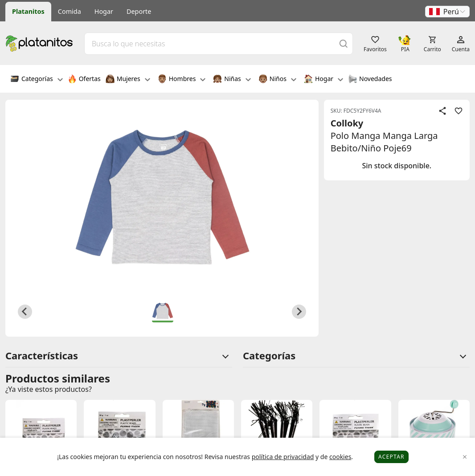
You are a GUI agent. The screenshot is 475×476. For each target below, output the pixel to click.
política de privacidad (283, 457)
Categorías (37, 80)
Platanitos (28, 11)
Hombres (182, 80)
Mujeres (128, 80)
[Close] (465, 457)
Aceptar (391, 457)
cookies (340, 457)
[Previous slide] (25, 312)
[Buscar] (344, 43)
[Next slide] (299, 312)
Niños (277, 80)
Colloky (347, 123)
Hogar (104, 11)
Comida (70, 11)
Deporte (139, 11)
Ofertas (84, 80)
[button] (447, 12)
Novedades (370, 80)
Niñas (232, 80)
